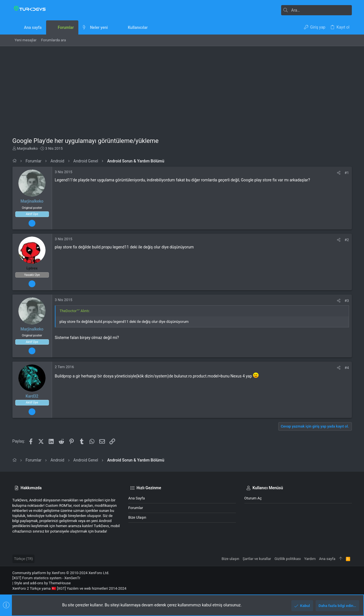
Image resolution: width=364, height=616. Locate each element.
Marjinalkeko (27, 148)
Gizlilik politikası (287, 559)
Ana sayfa (137, 498)
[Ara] (316, 10)
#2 (347, 240)
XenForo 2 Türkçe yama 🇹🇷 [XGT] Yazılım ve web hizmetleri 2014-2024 (69, 588)
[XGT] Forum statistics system (47, 578)
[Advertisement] (182, 89)
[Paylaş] (339, 173)
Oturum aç (253, 498)
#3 (347, 301)
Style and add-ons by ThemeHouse (42, 583)
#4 (347, 368)
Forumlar (136, 508)
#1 (347, 173)
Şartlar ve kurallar (257, 559)
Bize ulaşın (137, 517)
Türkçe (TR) (24, 559)
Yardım (310, 559)
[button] (112, 27)
